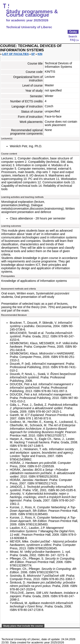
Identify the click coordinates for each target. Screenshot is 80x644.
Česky (73, 32)
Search (73, 37)
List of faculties (15, 54)
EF (33, 54)
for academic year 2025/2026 (27, 20)
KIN (40, 54)
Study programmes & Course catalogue (32, 13)
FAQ (73, 40)
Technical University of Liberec (29, 27)
